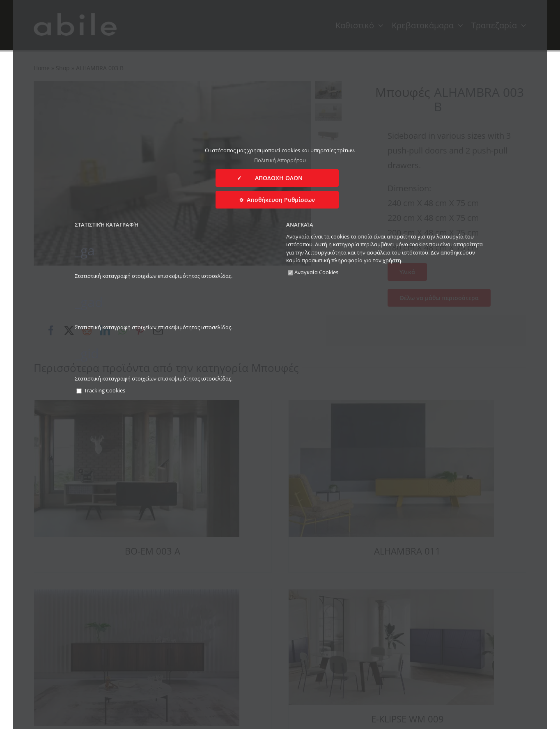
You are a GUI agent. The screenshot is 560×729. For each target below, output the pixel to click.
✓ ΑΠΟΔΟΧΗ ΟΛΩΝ (277, 178)
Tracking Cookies (101, 390)
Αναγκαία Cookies (313, 272)
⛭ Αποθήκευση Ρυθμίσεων (277, 200)
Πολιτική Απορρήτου (280, 160)
